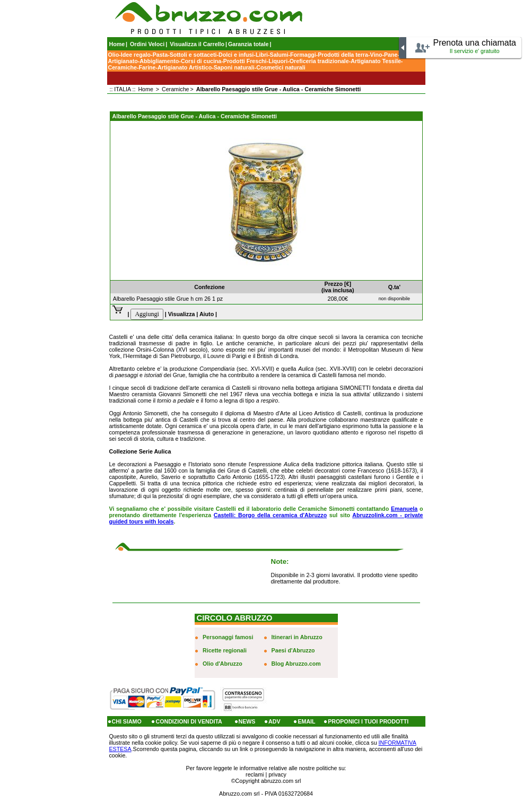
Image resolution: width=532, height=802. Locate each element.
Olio (114, 55)
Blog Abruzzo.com (296, 664)
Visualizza (182, 314)
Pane (391, 55)
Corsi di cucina (201, 61)
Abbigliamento (159, 61)
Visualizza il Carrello (197, 44)
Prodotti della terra (343, 55)
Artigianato (123, 61)
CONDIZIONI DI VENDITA (189, 721)
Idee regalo (136, 55)
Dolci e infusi (236, 55)
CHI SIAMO (127, 721)
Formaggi (303, 55)
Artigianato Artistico (185, 67)
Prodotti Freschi (245, 61)
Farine (147, 67)
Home (117, 44)
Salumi (279, 55)
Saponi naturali (234, 67)
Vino (376, 55)
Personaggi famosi (228, 637)
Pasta (160, 55)
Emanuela (404, 509)
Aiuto (207, 314)
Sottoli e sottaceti (193, 55)
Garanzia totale (248, 44)
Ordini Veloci (147, 44)
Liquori (278, 61)
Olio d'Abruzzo (223, 664)
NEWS (247, 721)
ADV (274, 721)
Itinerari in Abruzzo (297, 637)
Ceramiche (123, 67)
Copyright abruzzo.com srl (268, 781)
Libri (262, 55)
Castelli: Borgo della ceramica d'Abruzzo (270, 515)
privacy (277, 774)
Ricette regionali (225, 650)
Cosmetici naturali (281, 67)
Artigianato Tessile (376, 61)
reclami (255, 774)
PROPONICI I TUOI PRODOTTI (368, 721)
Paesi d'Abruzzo (293, 650)
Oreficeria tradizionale (319, 61)
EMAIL (306, 721)
